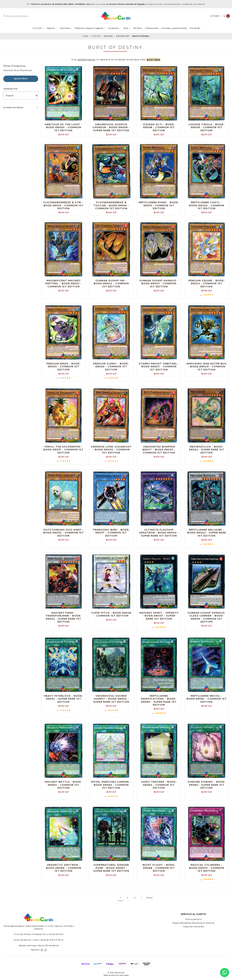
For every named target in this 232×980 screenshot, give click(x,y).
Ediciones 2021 (123, 36)
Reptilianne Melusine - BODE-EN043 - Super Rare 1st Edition (207, 550)
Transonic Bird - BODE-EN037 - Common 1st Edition (111, 550)
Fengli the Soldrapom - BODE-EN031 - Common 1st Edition (64, 467)
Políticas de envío (193, 919)
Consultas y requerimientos (174, 28)
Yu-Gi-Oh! (38, 28)
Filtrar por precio (21, 108)
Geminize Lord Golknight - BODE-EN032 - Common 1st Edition (111, 467)
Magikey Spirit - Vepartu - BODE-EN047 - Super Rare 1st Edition (159, 633)
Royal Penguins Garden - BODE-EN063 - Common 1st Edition (111, 803)
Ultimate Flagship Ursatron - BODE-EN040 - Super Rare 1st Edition (159, 550)
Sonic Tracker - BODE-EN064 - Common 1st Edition (159, 803)
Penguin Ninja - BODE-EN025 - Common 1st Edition (64, 384)
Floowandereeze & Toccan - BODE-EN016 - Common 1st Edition (111, 223)
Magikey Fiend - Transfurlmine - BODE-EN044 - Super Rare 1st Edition (64, 635)
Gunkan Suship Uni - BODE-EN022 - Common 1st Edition (111, 301)
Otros (127, 28)
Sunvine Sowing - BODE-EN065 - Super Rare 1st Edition (207, 803)
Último (149, 898)
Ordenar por (10, 89)
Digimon (52, 28)
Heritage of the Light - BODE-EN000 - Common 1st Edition (64, 127)
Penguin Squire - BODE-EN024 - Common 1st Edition (207, 301)
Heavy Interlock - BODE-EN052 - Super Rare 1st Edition (64, 716)
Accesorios (114, 28)
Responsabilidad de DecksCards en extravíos (193, 923)
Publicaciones (152, 28)
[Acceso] (216, 16)
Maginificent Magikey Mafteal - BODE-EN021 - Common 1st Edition (64, 301)
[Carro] (227, 16)
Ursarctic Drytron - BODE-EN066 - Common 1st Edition (64, 886)
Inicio (85, 36)
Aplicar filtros (21, 79)
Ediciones (108, 36)
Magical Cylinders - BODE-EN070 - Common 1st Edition (207, 886)
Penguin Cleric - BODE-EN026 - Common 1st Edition (111, 384)
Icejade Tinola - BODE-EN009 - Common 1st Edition (207, 127)
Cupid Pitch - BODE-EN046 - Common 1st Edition (111, 632)
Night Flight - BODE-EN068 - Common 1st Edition (159, 886)
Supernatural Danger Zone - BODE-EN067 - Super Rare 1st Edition (111, 886)
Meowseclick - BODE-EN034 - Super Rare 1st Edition (207, 467)
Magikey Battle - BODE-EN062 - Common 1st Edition (64, 803)
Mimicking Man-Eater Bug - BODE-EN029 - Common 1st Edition (207, 384)
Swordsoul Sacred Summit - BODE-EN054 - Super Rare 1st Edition (111, 716)
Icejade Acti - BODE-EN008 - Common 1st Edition (159, 127)
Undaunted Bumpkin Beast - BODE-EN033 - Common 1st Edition (159, 467)
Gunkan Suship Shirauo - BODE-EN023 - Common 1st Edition (159, 301)
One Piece (66, 28)
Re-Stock (138, 28)
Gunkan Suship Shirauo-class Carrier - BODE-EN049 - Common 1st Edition (207, 635)
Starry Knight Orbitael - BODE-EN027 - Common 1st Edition (159, 384)
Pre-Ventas (195, 28)
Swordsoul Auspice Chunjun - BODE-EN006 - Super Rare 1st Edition (111, 127)
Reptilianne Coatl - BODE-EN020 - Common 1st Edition (207, 223)
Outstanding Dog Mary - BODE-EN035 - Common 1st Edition (64, 550)
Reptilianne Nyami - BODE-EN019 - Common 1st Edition (159, 223)
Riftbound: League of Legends (90, 28)
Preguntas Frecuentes (193, 927)
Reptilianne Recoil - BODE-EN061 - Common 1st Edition (207, 716)
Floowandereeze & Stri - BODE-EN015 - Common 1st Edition (64, 223)
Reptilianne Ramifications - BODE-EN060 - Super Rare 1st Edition (159, 718)
